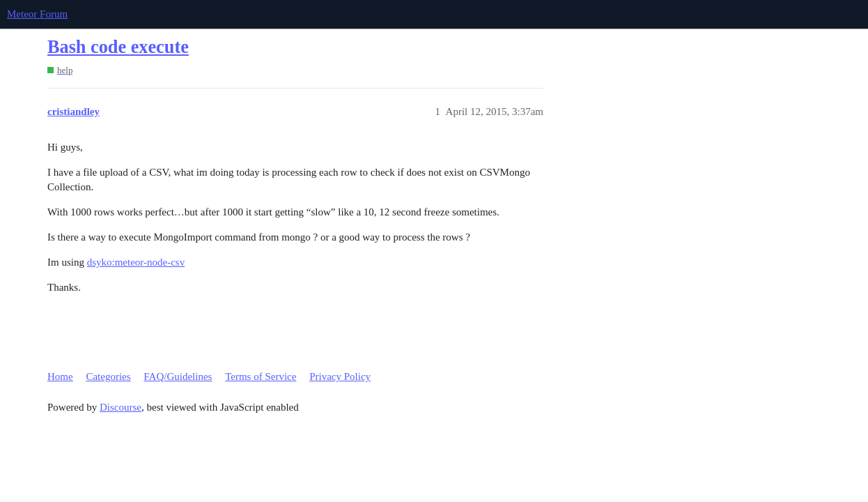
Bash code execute (118, 47)
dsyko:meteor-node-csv (136, 262)
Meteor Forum (37, 14)
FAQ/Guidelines (178, 376)
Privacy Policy (340, 376)
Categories (108, 376)
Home (60, 376)
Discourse (121, 407)
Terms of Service (261, 376)
